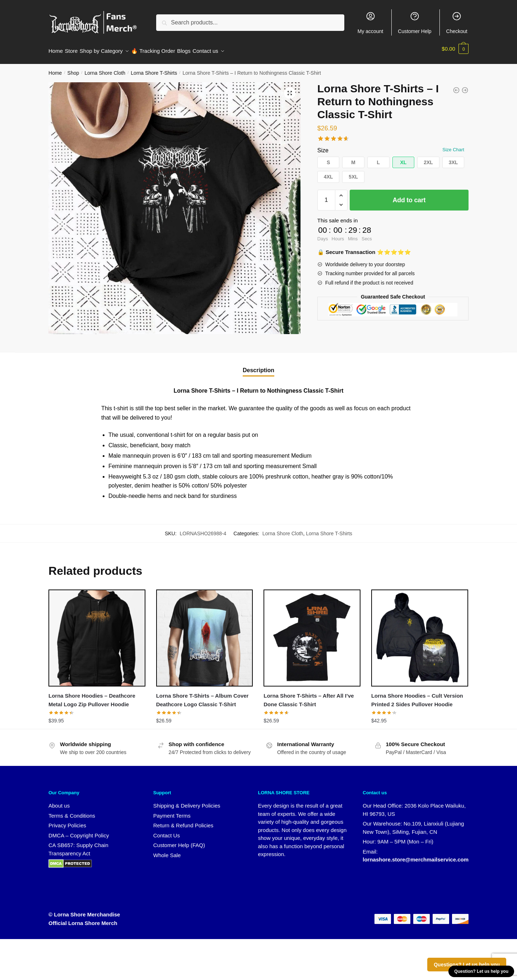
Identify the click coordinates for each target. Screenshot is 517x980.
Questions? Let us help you (467, 965)
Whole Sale (167, 851)
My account (371, 23)
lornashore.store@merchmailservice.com (416, 855)
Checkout (457, 23)
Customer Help (414, 23)
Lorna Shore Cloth (105, 69)
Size (323, 146)
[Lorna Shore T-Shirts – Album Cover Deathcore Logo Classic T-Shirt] (205, 634)
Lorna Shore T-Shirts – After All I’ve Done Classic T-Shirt (309, 696)
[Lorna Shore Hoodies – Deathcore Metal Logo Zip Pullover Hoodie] (97, 634)
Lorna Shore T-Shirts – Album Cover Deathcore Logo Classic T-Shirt (202, 696)
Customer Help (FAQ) (179, 841)
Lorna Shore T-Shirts (154, 69)
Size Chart (453, 145)
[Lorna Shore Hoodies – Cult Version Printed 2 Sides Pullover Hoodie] (420, 634)
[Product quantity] (326, 196)
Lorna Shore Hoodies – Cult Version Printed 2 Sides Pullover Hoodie (417, 696)
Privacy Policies (67, 821)
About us (59, 801)
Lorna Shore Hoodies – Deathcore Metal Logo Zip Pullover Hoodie (92, 696)
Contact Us (167, 831)
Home (55, 69)
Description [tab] (258, 366)
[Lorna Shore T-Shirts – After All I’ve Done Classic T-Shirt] (312, 634)
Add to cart (409, 196)
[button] (290, 89)
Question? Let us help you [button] (481, 971)
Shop (73, 69)
